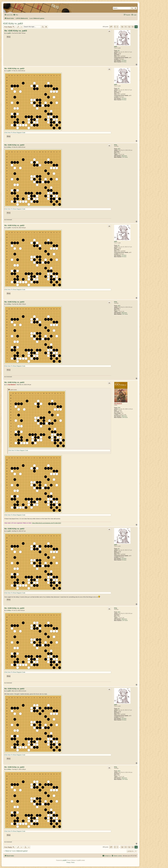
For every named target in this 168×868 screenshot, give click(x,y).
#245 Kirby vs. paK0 (13, 23)
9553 (119, 149)
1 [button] (117, 27)
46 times (124, 62)
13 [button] (133, 27)
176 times (124, 60)
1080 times (124, 416)
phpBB (64, 860)
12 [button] (129, 27)
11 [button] (126, 27)
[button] (111, 27)
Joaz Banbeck (118, 404)
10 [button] (122, 27)
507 (119, 51)
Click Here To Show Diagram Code (15, 133)
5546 (119, 408)
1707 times (125, 157)
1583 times (124, 156)
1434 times (125, 417)
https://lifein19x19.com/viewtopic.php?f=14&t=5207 (47, 523)
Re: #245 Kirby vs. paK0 (16, 31)
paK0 (115, 47)
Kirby (116, 145)
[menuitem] (16, 15)
